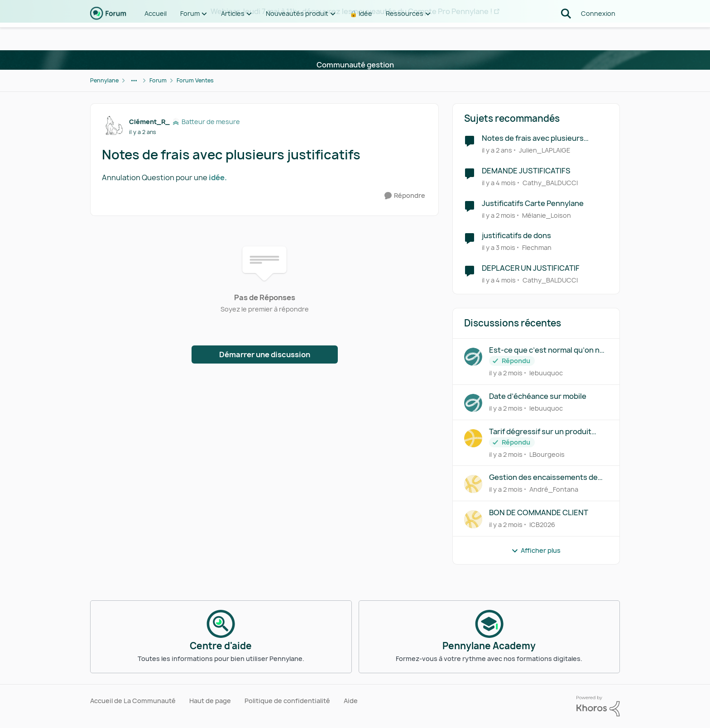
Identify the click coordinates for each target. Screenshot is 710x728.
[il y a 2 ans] (497, 150)
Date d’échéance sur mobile (538, 396)
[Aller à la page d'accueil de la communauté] (108, 36)
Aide (351, 701)
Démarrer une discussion (265, 354)
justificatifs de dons (516, 236)
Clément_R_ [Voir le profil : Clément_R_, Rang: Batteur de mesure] (149, 122)
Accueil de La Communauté (133, 701)
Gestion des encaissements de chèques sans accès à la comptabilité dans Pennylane (543, 477)
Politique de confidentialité (287, 701)
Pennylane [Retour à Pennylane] (104, 80)
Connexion (598, 36)
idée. (218, 177)
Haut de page (210, 701)
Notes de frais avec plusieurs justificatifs (533, 138)
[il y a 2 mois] (499, 215)
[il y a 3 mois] (499, 247)
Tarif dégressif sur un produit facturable (540, 432)
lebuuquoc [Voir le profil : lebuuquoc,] (546, 373)
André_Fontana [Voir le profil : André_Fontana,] (554, 489)
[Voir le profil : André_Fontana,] (473, 484)
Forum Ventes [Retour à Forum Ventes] (195, 80)
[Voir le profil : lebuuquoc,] (473, 357)
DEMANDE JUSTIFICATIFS (526, 171)
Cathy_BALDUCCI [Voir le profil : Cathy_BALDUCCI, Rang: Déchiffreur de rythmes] (550, 183)
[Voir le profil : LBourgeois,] (473, 438)
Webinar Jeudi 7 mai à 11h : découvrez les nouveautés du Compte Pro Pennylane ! (351, 11)
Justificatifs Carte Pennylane (533, 204)
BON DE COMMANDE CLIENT (539, 513)
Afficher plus (536, 550)
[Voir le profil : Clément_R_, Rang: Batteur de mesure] (113, 126)
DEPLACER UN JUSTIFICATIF (531, 268)
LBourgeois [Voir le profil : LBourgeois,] (547, 454)
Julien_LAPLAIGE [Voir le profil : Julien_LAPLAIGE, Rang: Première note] (545, 150)
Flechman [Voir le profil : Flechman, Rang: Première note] (537, 247)
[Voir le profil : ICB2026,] (473, 519)
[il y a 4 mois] (499, 183)
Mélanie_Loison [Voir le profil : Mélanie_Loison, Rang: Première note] (547, 215)
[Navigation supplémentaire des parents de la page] (134, 81)
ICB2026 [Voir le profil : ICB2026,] (542, 524)
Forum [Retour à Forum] (158, 80)
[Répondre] (405, 196)
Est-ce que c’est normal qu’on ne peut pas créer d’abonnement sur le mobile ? (548, 350)
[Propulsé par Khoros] (598, 706)
